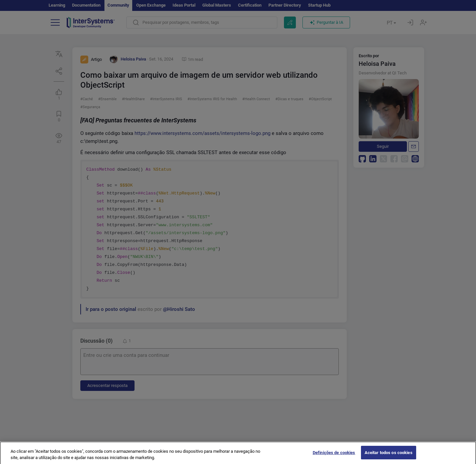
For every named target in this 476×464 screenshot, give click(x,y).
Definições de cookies (334, 457)
